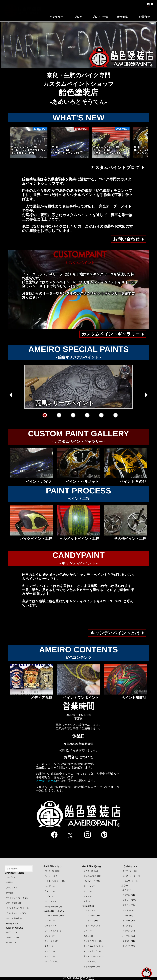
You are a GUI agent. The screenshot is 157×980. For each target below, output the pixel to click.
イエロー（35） (129, 921)
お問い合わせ (126, 239)
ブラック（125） (130, 900)
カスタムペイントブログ (115, 167)
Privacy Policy (12, 923)
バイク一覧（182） (53, 871)
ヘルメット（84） (14, 937)
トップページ (12, 877)
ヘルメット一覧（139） (55, 915)
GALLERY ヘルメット (55, 911)
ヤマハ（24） (51, 891)
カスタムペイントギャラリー (111, 334)
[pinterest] (103, 835)
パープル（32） (129, 936)
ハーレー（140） (52, 876)
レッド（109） (129, 910)
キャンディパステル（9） (94, 956)
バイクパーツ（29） (92, 881)
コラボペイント (129, 866)
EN (152, 4)
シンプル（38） (90, 910)
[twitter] (70, 835)
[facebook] (54, 835)
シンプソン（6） (52, 961)
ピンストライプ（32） (132, 876)
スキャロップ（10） (92, 926)
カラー (125, 885)
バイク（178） (12, 932)
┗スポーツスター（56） (55, 881)
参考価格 (10, 893)
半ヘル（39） (51, 921)
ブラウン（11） (129, 941)
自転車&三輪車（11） (93, 876)
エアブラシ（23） (130, 871)
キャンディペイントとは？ (17, 898)
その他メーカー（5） (54, 907)
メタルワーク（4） (130, 881)
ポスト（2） (89, 896)
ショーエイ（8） (52, 941)
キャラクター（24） (92, 967)
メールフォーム (46, 781)
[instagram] (87, 835)
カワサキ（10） (51, 901)
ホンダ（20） (51, 886)
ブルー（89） (128, 915)
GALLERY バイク (53, 866)
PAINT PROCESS (14, 928)
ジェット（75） (51, 926)
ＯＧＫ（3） (50, 946)
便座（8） (88, 901)
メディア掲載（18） (15, 903)
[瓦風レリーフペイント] (45, 415)
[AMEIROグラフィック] (101, 415)
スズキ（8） (50, 896)
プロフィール (12, 888)
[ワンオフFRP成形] (87, 415)
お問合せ (10, 882)
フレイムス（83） (91, 921)
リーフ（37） (89, 931)
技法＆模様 (88, 906)
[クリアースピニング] (116, 415)
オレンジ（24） (129, 946)
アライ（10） (51, 936)
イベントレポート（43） (16, 913)
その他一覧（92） (91, 871)
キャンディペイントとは (115, 633)
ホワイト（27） (129, 905)
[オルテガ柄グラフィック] (59, 415)
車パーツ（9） (90, 886)
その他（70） (12, 942)
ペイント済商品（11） (15, 918)
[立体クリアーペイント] (73, 415)
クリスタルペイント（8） (94, 946)
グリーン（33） (129, 931)
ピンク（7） (128, 926)
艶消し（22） (89, 936)
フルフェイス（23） (53, 931)
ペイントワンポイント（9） (18, 908)
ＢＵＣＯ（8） (51, 951)
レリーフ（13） (90, 961)
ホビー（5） (89, 891)
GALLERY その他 (92, 866)
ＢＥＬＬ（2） (51, 956)
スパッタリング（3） (93, 951)
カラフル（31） (129, 895)
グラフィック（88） (92, 915)
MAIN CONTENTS (14, 873)
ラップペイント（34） (93, 941)
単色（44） (127, 890)
